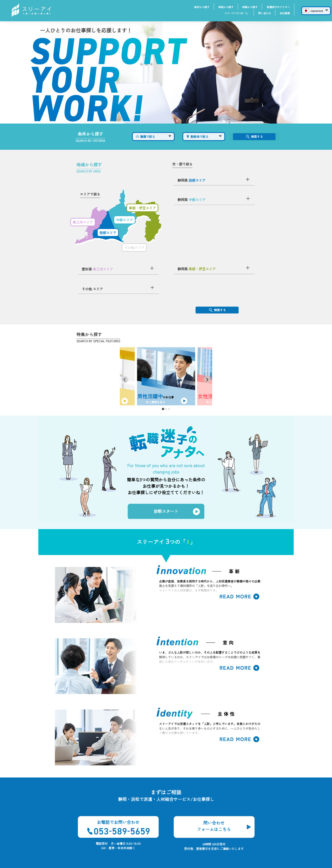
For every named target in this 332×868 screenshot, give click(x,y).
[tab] (163, 409)
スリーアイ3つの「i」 (237, 13)
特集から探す (250, 7)
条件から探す (202, 7)
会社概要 (285, 13)
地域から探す (226, 7)
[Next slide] (207, 380)
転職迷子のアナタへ (278, 7)
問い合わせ (265, 13)
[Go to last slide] (125, 380)
